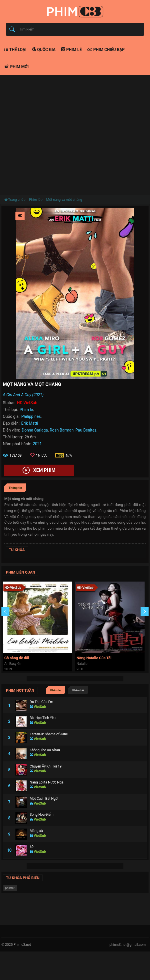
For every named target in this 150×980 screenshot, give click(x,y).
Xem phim (39, 471)
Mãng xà (36, 831)
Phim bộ (78, 690)
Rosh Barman (62, 430)
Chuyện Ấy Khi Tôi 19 (46, 766)
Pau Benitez (86, 430)
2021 (37, 444)
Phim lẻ (71, 50)
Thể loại (15, 50)
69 (32, 847)
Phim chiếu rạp (106, 50)
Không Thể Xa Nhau (45, 750)
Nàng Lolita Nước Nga (47, 782)
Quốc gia (44, 50)
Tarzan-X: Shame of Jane (49, 734)
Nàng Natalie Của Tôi (94, 658)
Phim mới (16, 67)
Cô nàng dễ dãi (17, 658)
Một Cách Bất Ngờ (44, 799)
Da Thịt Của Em (41, 702)
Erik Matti (30, 423)
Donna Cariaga (35, 430)
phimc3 (10, 888)
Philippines (31, 416)
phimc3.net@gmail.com (128, 945)
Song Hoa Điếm (42, 815)
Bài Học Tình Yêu (43, 718)
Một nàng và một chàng (64, 200)
